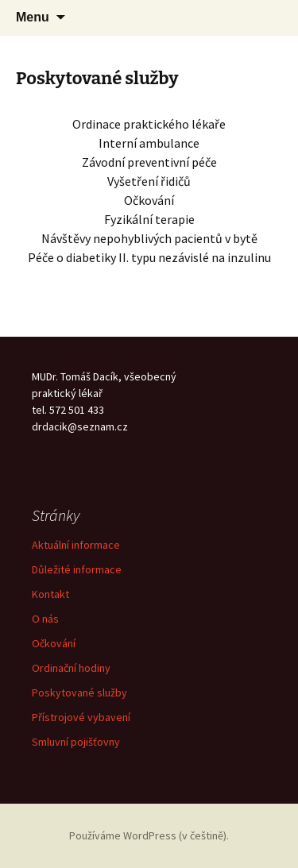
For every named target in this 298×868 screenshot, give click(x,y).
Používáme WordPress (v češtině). (149, 835)
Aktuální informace (76, 545)
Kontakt (50, 594)
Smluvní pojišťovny (76, 742)
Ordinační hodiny (71, 668)
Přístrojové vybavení (81, 717)
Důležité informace (77, 569)
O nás (45, 619)
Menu (33, 17)
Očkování (54, 643)
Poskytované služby (79, 692)
